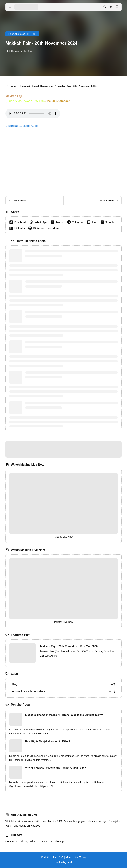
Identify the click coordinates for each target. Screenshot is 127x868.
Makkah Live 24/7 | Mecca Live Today (65, 857)
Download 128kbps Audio (22, 126)
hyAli (70, 863)
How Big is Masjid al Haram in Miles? (48, 741)
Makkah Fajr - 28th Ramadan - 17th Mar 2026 (69, 646)
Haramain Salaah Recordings (22, 34)
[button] (54, 228)
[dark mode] (111, 7)
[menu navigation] (10, 7)
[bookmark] (117, 7)
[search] (105, 7)
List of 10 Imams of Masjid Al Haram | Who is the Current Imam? (64, 715)
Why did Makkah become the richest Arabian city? (56, 768)
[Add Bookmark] (28, 51)
